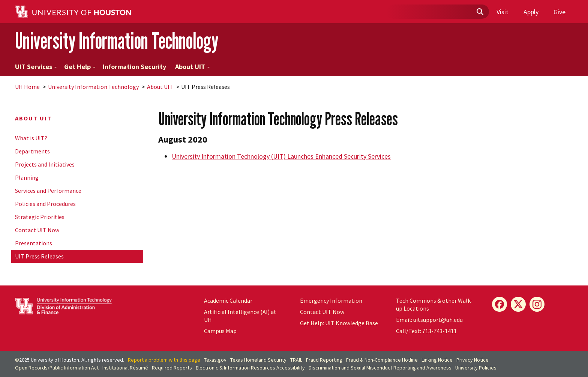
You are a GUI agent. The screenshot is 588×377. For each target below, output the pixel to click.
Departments (32, 151)
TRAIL (296, 360)
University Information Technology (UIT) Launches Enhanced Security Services (281, 156)
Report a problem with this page (164, 360)
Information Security (134, 67)
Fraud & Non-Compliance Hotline (382, 360)
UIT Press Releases (39, 256)
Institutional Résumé (125, 368)
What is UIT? (31, 138)
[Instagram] (537, 304)
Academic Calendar (228, 300)
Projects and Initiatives (45, 164)
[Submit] (480, 12)
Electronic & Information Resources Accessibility (250, 368)
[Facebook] (499, 304)
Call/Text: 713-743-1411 (426, 331)
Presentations (34, 243)
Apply (531, 12)
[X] (518, 304)
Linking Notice (437, 360)
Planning (27, 177)
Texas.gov (215, 360)
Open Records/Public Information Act (57, 368)
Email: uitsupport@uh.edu (429, 320)
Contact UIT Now (37, 230)
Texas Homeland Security (258, 360)
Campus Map (220, 331)
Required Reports (172, 368)
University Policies (476, 368)
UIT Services (36, 67)
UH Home (27, 87)
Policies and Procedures (45, 204)
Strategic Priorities (40, 217)
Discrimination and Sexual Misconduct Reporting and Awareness (380, 368)
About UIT (193, 67)
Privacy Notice (472, 360)
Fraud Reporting (324, 360)
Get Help (80, 67)
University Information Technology (117, 41)
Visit (502, 12)
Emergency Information (331, 300)
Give (559, 12)
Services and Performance (48, 191)
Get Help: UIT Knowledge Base (339, 323)
